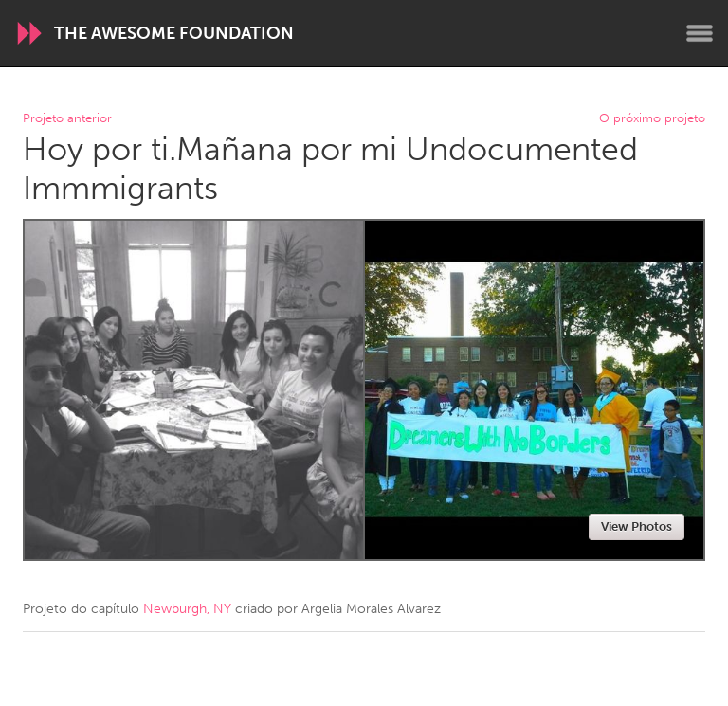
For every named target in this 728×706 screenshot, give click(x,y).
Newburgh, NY (187, 609)
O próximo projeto (652, 119)
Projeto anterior (67, 119)
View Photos (637, 526)
